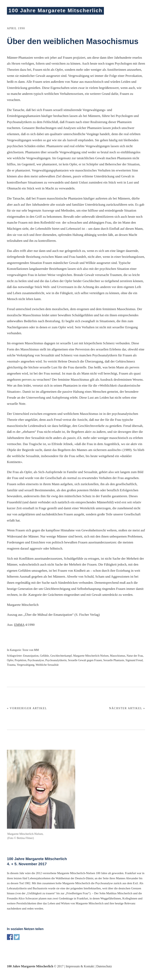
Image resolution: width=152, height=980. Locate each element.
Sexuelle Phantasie (114, 660)
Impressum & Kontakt (80, 966)
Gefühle (44, 656)
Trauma (11, 665)
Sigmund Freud (134, 660)
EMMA (19, 625)
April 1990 (16, 28)
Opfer (10, 660)
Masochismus (118, 656)
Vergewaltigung (26, 665)
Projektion (20, 660)
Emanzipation (31, 656)
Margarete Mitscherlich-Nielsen (91, 656)
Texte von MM (31, 650)
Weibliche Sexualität (47, 665)
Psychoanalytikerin (56, 660)
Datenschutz (104, 966)
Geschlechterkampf (61, 656)
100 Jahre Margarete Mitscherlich (55, 10)
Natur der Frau (135, 656)
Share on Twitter (17, 937)
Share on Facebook (10, 937)
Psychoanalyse (36, 660)
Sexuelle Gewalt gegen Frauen (85, 660)
